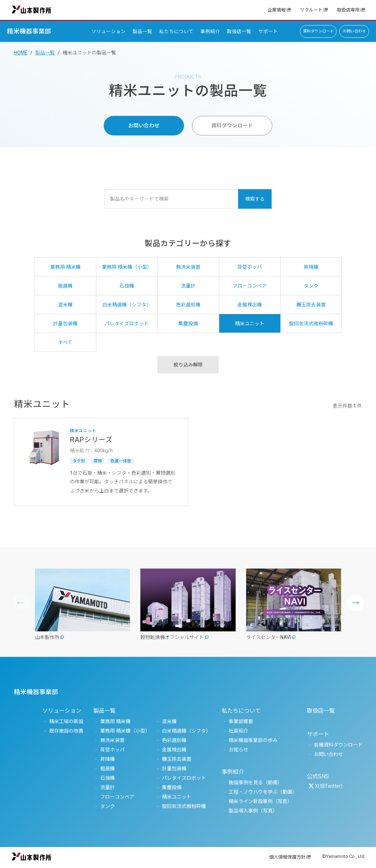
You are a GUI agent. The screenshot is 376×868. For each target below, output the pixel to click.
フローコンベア (117, 797)
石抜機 (108, 778)
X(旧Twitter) (329, 786)
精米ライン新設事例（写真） (260, 801)
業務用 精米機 (115, 721)
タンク (108, 806)
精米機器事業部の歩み (253, 740)
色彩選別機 (174, 740)
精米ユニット (177, 797)
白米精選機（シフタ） (186, 731)
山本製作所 (31, 9)
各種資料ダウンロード (338, 745)
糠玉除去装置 (177, 759)
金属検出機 (174, 750)
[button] (355, 603)
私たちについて (176, 31)
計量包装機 (174, 769)
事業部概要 (241, 721)
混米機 (169, 721)
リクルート (311, 10)
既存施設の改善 (66, 731)
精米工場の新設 (66, 721)
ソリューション (109, 31)
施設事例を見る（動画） (256, 782)
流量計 (108, 787)
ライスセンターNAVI (268, 637)
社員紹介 (238, 731)
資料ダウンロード (318, 31)
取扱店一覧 (239, 31)
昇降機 (108, 759)
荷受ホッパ (112, 750)
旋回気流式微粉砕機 (184, 806)
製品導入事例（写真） (253, 811)
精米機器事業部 (29, 31)
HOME (21, 53)
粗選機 (108, 769)
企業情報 (277, 10)
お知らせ (238, 750)
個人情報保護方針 (287, 857)
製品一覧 (142, 31)
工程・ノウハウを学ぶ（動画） (263, 792)
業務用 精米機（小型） (125, 731)
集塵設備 (172, 787)
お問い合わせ (354, 31)
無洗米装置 (112, 740)
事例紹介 (210, 31)
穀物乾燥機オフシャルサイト (172, 637)
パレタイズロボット (184, 778)
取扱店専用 (348, 10)
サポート (268, 31)
